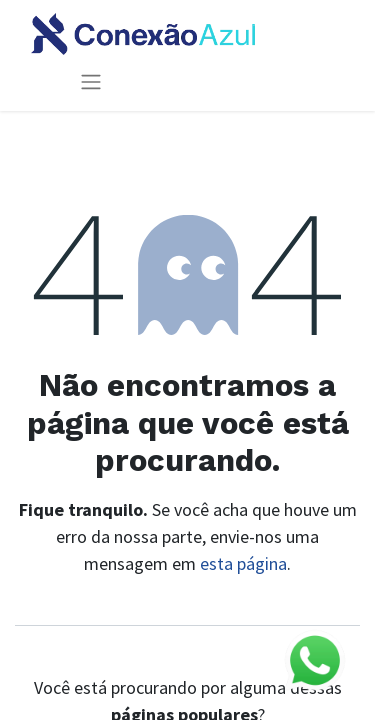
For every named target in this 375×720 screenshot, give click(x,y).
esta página (243, 563)
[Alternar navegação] (91, 81)
